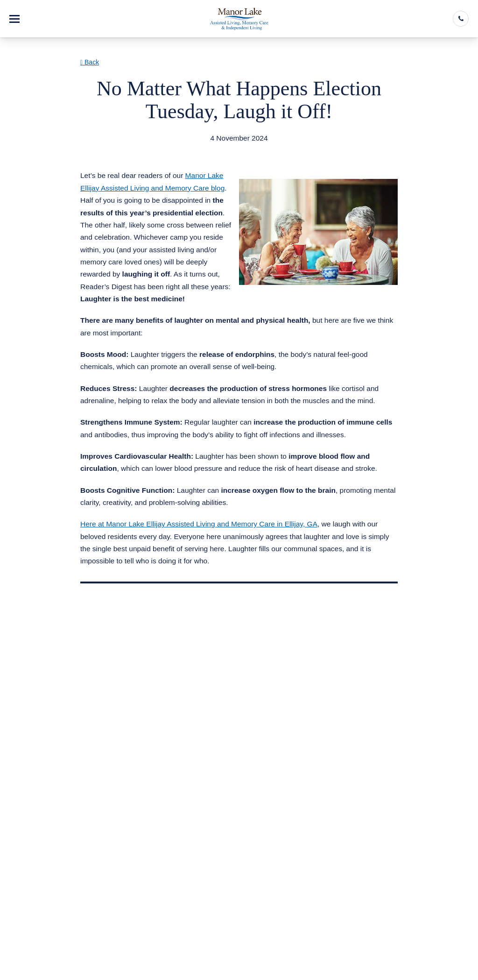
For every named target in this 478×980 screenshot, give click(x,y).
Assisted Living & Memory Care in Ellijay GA (164, 150)
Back (90, 62)
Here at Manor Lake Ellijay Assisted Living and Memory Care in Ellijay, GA (199, 524)
